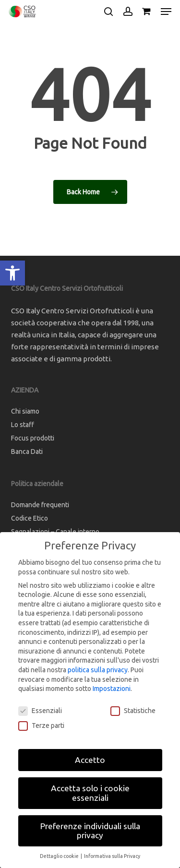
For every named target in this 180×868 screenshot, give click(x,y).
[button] (12, 273)
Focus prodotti (33, 438)
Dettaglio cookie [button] (60, 856)
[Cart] (147, 12)
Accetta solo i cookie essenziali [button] (90, 793)
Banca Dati (27, 452)
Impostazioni (112, 689)
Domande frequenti (40, 505)
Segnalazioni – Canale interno (55, 532)
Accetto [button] (90, 760)
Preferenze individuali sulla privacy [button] (90, 831)
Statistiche (133, 711)
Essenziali (40, 711)
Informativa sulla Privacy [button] (112, 856)
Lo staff (23, 425)
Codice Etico (30, 518)
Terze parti (41, 726)
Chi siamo (25, 411)
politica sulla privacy (98, 670)
